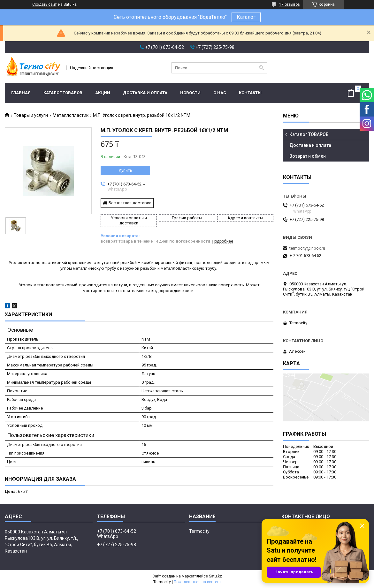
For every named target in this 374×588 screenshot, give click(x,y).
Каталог (246, 17)
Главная (21, 93)
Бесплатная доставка (130, 203)
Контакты (250, 93)
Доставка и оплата (145, 93)
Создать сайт (44, 4)
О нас (220, 93)
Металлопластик (71, 115)
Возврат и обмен (308, 156)
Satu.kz (215, 576)
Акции (103, 93)
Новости (190, 93)
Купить (126, 170)
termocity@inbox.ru (307, 248)
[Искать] (262, 68)
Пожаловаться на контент (197, 582)
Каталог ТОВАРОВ (63, 93)
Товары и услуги (31, 115)
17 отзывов (290, 4)
